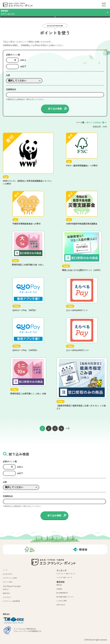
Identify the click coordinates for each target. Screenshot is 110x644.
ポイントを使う (8, 582)
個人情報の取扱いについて (65, 597)
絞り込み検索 (55, 109)
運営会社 (59, 585)
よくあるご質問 (61, 601)
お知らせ (6, 589)
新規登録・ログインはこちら (8, 12)
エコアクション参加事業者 (11, 601)
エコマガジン (7, 597)
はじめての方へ (8, 574)
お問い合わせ (61, 605)
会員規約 (59, 589)
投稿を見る (6, 593)
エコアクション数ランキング (66, 574)
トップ (5, 570)
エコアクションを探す (10, 578)
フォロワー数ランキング (64, 577)
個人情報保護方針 (62, 593)
